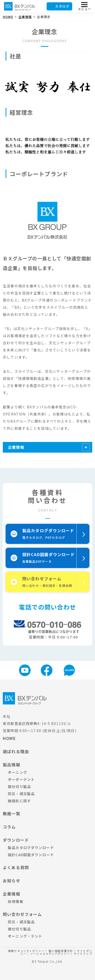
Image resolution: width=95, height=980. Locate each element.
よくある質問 (16, 867)
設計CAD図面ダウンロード (31, 855)
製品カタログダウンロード (31, 848)
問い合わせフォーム (22, 914)
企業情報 (16, 447)
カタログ (62, 6)
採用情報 (15, 901)
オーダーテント (21, 779)
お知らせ (11, 881)
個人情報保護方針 (61, 951)
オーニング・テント (25, 936)
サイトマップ (83, 954)
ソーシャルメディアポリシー (50, 954)
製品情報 (11, 765)
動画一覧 (11, 813)
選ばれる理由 (16, 751)
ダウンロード (16, 840)
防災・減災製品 (21, 794)
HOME (9, 738)
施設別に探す (19, 801)
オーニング (17, 772)
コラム (9, 827)
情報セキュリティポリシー (26, 951)
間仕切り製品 (19, 786)
